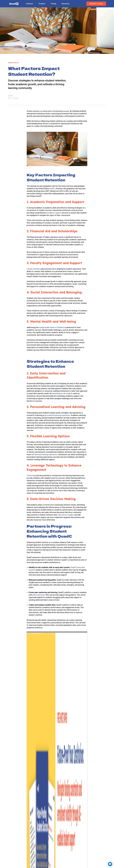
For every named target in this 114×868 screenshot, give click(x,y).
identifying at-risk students (62, 393)
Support (95, 842)
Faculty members (34, 269)
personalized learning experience (57, 415)
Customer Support (74, 838)
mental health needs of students (51, 327)
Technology (31, 476)
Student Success (33, 670)
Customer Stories (74, 849)
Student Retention (45, 670)
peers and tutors (39, 595)
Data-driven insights (66, 515)
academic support (54, 213)
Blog (94, 846)
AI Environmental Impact (76, 857)
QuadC (11, 96)
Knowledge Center (74, 842)
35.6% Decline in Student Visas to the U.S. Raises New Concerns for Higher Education (89, 728)
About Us (96, 838)
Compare (71, 846)
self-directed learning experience (44, 455)
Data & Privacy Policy (75, 853)
